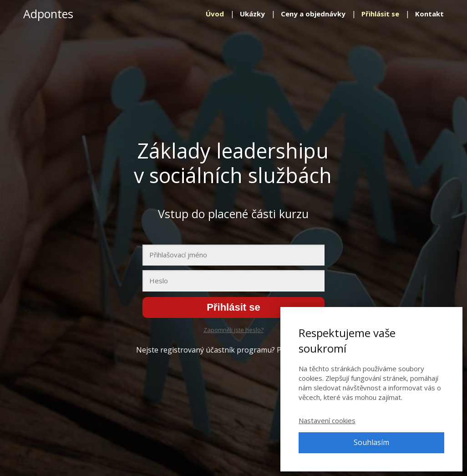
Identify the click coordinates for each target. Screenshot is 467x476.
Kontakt (429, 14)
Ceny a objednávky (313, 14)
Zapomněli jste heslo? (233, 330)
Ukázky (252, 14)
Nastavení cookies (327, 420)
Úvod (215, 14)
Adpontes (48, 14)
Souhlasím (371, 442)
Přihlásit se (380, 14)
